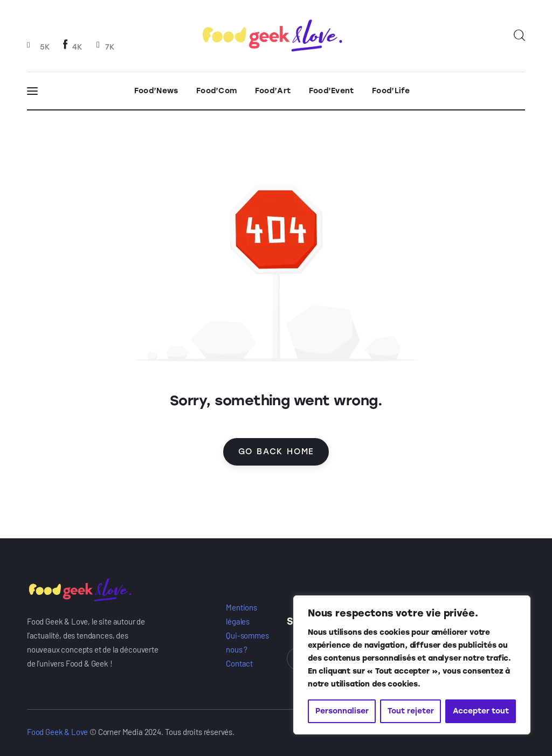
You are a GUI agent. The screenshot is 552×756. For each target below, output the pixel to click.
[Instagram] (40, 46)
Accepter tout (481, 711)
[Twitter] (105, 46)
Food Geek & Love (57, 732)
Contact (239, 663)
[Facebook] (73, 46)
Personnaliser (342, 711)
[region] (412, 665)
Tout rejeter (411, 711)
